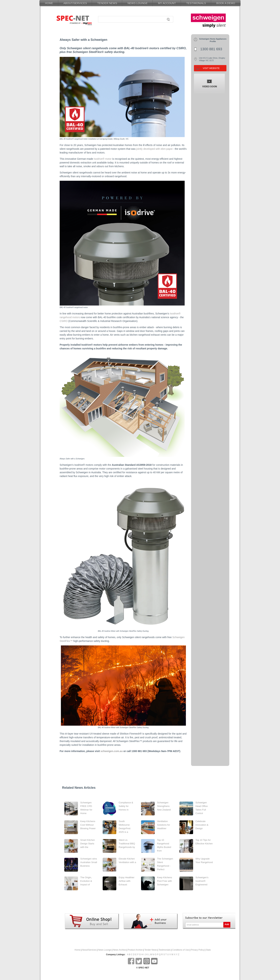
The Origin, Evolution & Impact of (86, 881)
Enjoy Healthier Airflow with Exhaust (127, 881)
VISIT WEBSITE (211, 68)
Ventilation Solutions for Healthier (164, 825)
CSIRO (64, 321)
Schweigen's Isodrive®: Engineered (202, 881)
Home (77, 950)
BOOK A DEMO (226, 3)
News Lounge (105, 950)
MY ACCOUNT (167, 3)
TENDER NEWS (107, 3)
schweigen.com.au (112, 751)
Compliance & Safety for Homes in (126, 806)
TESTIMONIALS (196, 3)
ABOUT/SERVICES (75, 3)
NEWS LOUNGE (138, 3)
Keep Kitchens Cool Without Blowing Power (88, 825)
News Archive (119, 950)
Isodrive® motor (103, 159)
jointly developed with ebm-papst (154, 149)
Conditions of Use (181, 950)
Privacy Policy (198, 950)
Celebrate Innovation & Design (202, 825)
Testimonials (164, 950)
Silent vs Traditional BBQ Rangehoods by (127, 844)
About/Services (89, 950)
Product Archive (135, 950)
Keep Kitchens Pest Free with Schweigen (165, 881)
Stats (208, 950)
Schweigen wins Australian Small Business (89, 862)
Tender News (151, 950)
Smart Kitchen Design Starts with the (88, 844)
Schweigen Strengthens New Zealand (164, 806)
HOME (49, 3)
